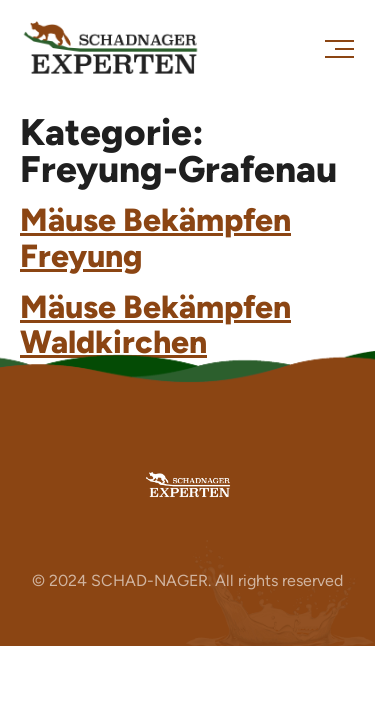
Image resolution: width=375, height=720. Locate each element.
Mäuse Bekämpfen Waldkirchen (155, 324)
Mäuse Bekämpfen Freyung (155, 237)
